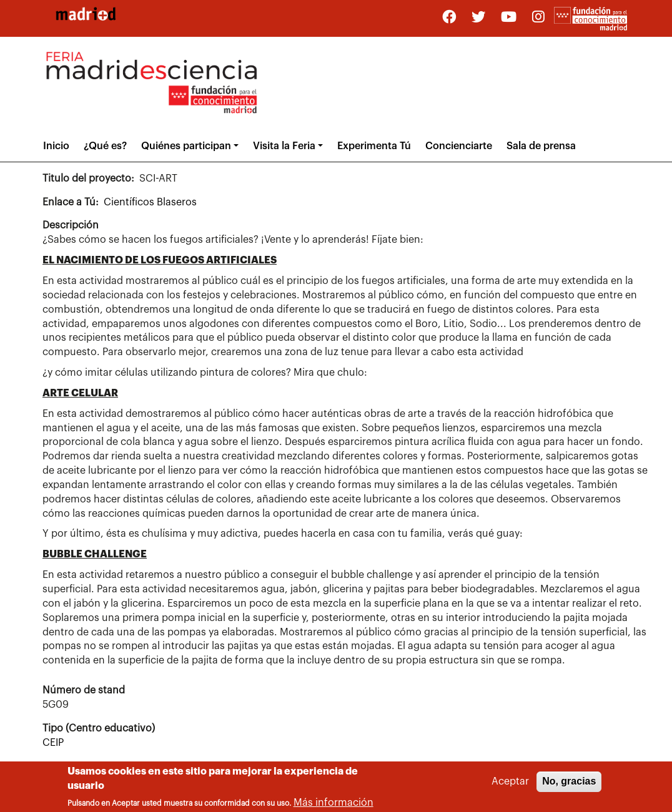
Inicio (56, 146)
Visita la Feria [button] (284, 146)
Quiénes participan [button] (186, 146)
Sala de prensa (541, 146)
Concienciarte (459, 146)
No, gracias (569, 784)
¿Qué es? (105, 146)
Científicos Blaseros (150, 202)
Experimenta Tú (374, 146)
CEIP (53, 743)
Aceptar (510, 785)
